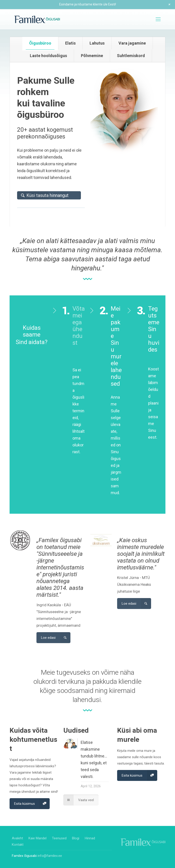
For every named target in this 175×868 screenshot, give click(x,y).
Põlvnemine (92, 56)
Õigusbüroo (40, 43)
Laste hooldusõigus (48, 56)
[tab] (40, 43)
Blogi (76, 838)
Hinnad (90, 838)
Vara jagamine (132, 43)
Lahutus (97, 43)
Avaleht (17, 838)
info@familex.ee (50, 856)
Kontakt (18, 845)
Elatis (70, 43)
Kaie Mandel (37, 838)
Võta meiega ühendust (79, 332)
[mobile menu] (158, 19)
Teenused (59, 838)
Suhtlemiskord (131, 56)
